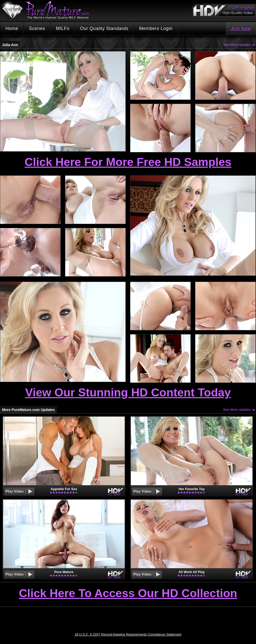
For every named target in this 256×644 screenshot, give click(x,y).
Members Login (156, 28)
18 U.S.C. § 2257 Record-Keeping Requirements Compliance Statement (128, 634)
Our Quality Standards (104, 28)
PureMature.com (48, 10)
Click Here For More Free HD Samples (128, 162)
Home (12, 28)
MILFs (63, 28)
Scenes (37, 28)
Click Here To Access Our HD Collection (128, 594)
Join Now (241, 28)
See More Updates (237, 45)
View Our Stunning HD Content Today (128, 392)
